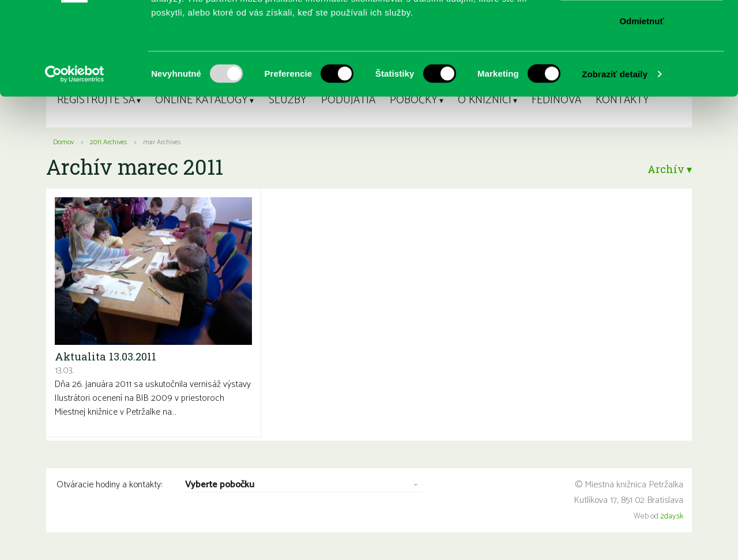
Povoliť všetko (642, 30)
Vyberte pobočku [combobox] (220, 485)
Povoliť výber (642, 68)
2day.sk (672, 516)
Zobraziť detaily (615, 159)
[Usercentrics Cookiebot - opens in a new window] (75, 159)
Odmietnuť (641, 106)
